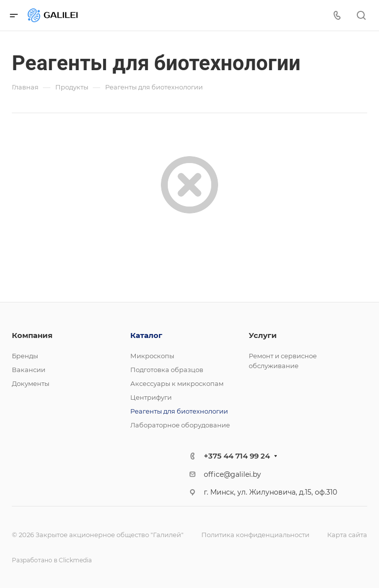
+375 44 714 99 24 (237, 456)
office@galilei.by (232, 474)
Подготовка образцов (167, 370)
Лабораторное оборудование (180, 425)
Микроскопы (152, 356)
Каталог (146, 335)
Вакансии (29, 370)
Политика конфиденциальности (255, 535)
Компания (32, 335)
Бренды (25, 356)
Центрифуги (151, 397)
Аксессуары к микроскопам (177, 383)
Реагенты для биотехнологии (179, 411)
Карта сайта (347, 535)
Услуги (263, 335)
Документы (31, 383)
